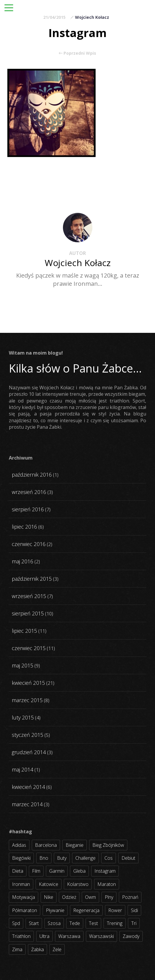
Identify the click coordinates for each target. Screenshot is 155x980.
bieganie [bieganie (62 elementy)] (75, 845)
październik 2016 (32, 475)
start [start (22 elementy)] (34, 923)
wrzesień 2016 (29, 492)
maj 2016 (22, 561)
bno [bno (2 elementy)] (44, 858)
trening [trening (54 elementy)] (115, 923)
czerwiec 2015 (29, 648)
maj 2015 (22, 665)
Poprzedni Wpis (77, 53)
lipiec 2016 (24, 527)
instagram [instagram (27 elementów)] (105, 871)
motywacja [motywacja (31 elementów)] (24, 897)
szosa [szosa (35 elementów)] (54, 923)
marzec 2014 (27, 804)
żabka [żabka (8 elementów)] (37, 949)
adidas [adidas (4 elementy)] (19, 845)
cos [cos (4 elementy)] (109, 858)
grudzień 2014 (29, 752)
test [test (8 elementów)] (93, 923)
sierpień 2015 (28, 613)
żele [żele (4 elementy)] (57, 949)
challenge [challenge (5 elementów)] (85, 858)
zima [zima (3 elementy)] (17, 949)
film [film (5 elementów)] (36, 871)
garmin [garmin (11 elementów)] (57, 871)
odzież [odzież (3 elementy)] (69, 897)
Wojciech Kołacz (92, 17)
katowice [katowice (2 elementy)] (49, 884)
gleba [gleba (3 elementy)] (79, 871)
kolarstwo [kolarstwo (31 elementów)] (78, 884)
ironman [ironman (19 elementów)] (21, 884)
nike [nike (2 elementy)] (49, 897)
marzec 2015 (27, 700)
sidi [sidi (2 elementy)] (134, 910)
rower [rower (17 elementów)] (115, 910)
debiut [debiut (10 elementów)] (128, 858)
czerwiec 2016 (29, 544)
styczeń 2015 (27, 735)
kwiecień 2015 (28, 683)
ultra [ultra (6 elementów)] (44, 936)
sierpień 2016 (28, 509)
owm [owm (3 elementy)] (90, 897)
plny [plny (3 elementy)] (109, 897)
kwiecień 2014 (28, 787)
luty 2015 (23, 717)
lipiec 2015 (24, 631)
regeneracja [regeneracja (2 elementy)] (86, 910)
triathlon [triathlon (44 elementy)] (21, 936)
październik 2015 (32, 579)
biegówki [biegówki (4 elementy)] (21, 858)
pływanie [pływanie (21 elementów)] (55, 910)
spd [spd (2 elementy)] (16, 923)
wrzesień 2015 (29, 596)
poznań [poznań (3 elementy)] (130, 897)
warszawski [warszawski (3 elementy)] (101, 936)
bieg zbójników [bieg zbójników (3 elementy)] (108, 845)
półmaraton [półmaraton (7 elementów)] (25, 910)
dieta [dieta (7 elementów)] (18, 871)
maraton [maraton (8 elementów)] (107, 884)
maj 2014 (22, 769)
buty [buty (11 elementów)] (62, 858)
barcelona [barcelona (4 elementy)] (46, 845)
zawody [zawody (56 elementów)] (131, 936)
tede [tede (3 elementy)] (75, 923)
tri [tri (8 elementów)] (134, 923)
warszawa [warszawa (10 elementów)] (69, 936)
